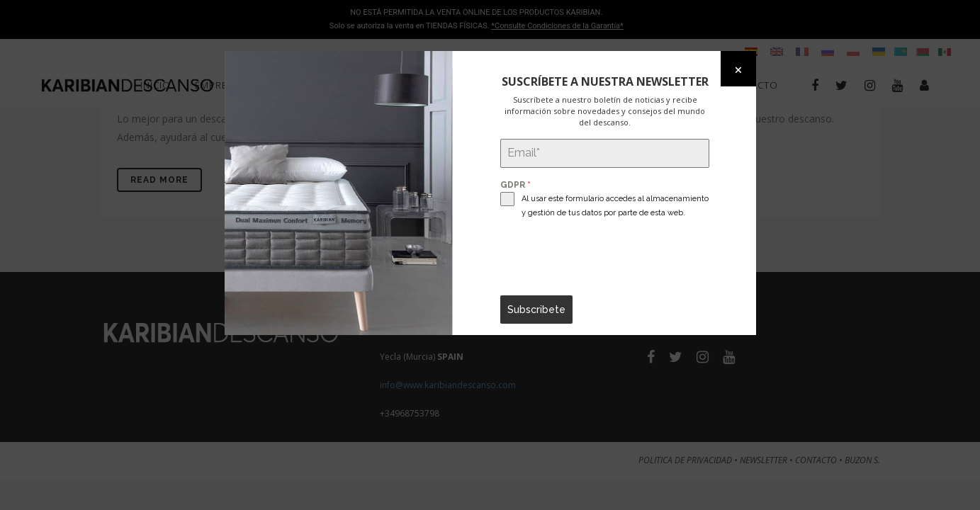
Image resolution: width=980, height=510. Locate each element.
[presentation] (605, 258)
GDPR (516, 185)
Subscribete (536, 310)
